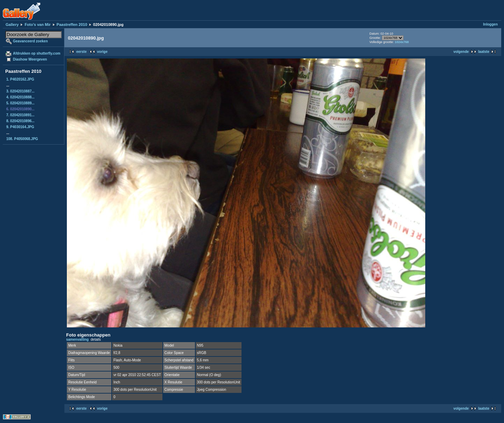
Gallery (12, 25)
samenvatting (77, 339)
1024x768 (402, 42)
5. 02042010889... (20, 103)
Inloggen (490, 24)
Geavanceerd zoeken (30, 41)
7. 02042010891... (20, 115)
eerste (81, 52)
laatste (484, 52)
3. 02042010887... (20, 91)
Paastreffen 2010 (72, 25)
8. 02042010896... (20, 121)
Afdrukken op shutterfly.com (37, 53)
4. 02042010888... (20, 97)
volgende (461, 52)
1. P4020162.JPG (20, 79)
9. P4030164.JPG (20, 127)
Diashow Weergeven (30, 59)
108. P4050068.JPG (22, 139)
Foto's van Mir (37, 25)
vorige (102, 52)
